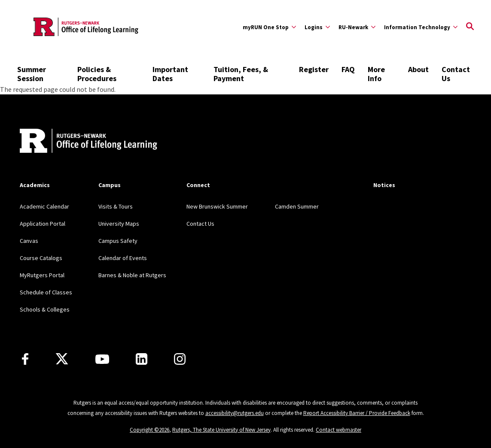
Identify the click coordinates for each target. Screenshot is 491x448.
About (418, 69)
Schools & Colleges (45, 309)
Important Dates (170, 74)
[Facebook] (25, 359)
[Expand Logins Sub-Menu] (317, 27)
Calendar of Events (123, 258)
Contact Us (456, 74)
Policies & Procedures (97, 74)
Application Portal (43, 224)
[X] (62, 359)
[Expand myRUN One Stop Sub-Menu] (269, 27)
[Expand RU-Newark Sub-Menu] (357, 27)
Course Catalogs (41, 258)
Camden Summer (297, 206)
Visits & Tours (116, 206)
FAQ (348, 69)
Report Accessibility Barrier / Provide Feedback (357, 413)
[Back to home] (76, 142)
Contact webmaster (339, 430)
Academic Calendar (44, 206)
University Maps (119, 224)
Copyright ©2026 (149, 430)
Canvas (29, 241)
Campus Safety (118, 241)
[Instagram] (180, 359)
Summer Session (32, 74)
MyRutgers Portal (42, 275)
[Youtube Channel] (102, 359)
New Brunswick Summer (217, 206)
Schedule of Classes (46, 292)
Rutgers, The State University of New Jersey (221, 430)
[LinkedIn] (142, 359)
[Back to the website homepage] (86, 27)
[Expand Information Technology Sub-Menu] (421, 27)
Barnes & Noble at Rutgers (132, 275)
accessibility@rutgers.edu (235, 413)
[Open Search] (470, 27)
